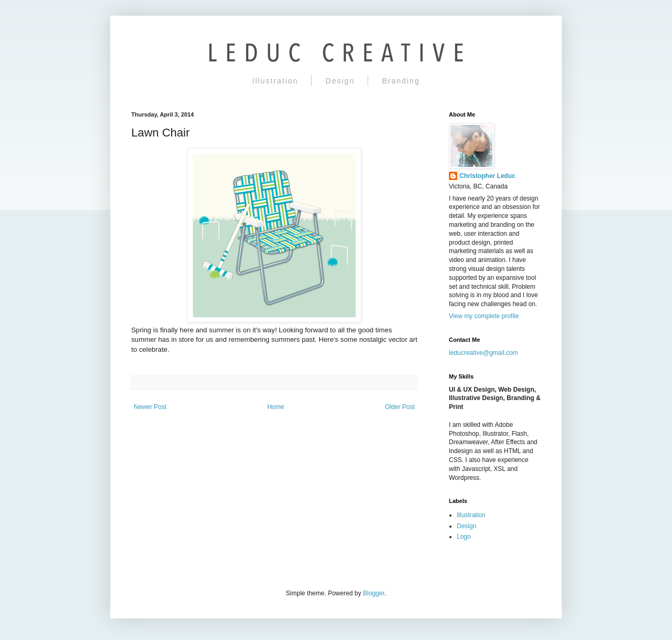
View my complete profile (484, 316)
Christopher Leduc (487, 176)
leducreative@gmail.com (484, 353)
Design (340, 81)
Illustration (275, 81)
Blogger (374, 593)
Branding (401, 81)
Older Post (400, 407)
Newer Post (150, 407)
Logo (464, 537)
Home (276, 407)
